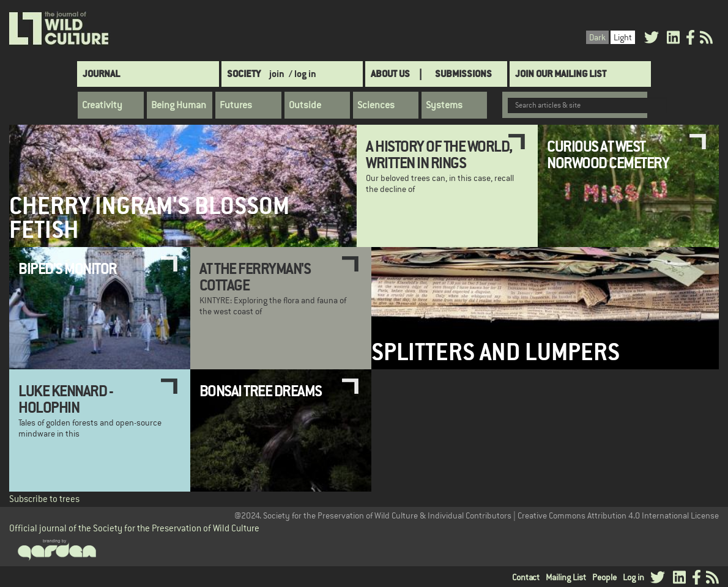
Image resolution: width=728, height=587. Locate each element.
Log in (633, 577)
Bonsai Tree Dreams (261, 391)
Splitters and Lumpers (496, 352)
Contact (526, 577)
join (277, 74)
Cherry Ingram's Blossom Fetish (149, 218)
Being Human (179, 105)
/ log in (303, 74)
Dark (597, 37)
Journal (101, 74)
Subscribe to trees (44, 499)
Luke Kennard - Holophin (65, 399)
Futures (236, 105)
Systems (444, 105)
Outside (305, 105)
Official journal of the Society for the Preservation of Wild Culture (134, 528)
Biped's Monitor (68, 268)
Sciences (376, 105)
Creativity (102, 105)
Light (623, 37)
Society (244, 74)
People (604, 577)
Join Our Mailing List (561, 74)
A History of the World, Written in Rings (439, 154)
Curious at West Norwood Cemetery (608, 154)
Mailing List (566, 577)
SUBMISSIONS (463, 74)
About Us (390, 74)
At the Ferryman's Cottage (255, 276)
